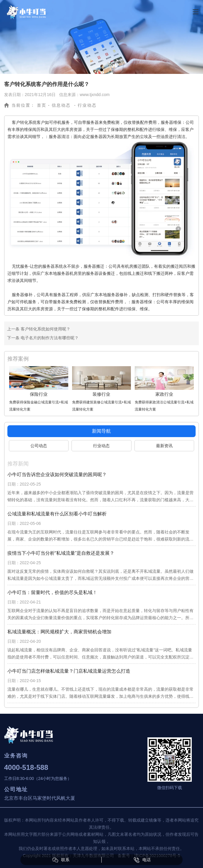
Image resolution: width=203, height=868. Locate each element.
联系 (61, 860)
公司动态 (39, 446)
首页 (42, 105)
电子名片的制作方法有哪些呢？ (49, 338)
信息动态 (61, 105)
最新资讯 (164, 446)
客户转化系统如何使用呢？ (45, 329)
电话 (142, 860)
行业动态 (101, 446)
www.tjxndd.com (95, 95)
